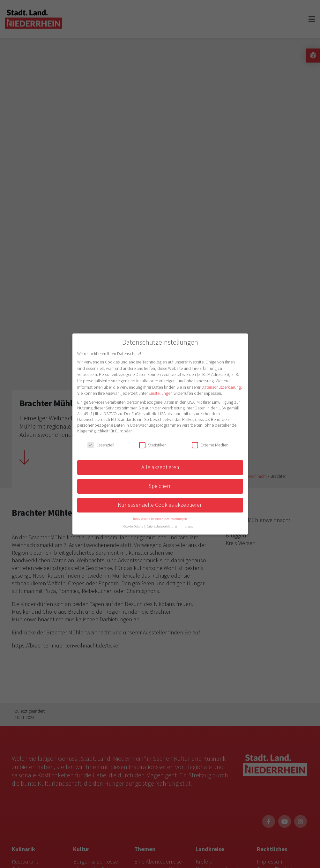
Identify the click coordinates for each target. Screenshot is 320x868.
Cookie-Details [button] (134, 526)
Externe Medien (210, 445)
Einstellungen (161, 393)
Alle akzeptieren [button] (160, 467)
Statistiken (153, 445)
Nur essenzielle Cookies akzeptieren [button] (160, 505)
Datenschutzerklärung (221, 387)
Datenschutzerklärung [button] (162, 526)
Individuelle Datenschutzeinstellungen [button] (160, 519)
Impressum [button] (189, 526)
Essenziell (101, 445)
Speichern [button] (160, 486)
